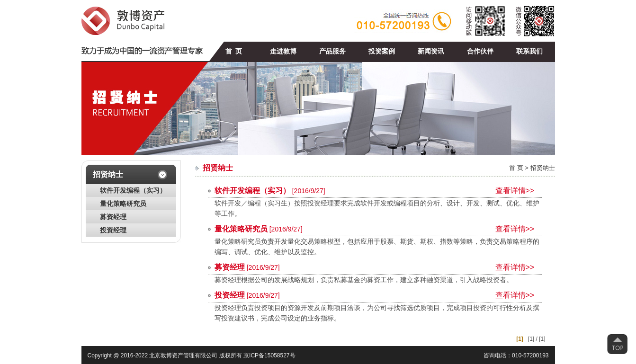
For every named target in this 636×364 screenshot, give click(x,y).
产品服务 (332, 51)
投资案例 (382, 51)
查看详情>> (515, 191)
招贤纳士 (543, 168)
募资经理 (113, 217)
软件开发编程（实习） (133, 191)
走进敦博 (283, 51)
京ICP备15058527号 (269, 355)
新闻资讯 (431, 51)
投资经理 (113, 230)
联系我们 (529, 51)
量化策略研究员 (123, 204)
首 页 (234, 51)
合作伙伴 (480, 51)
